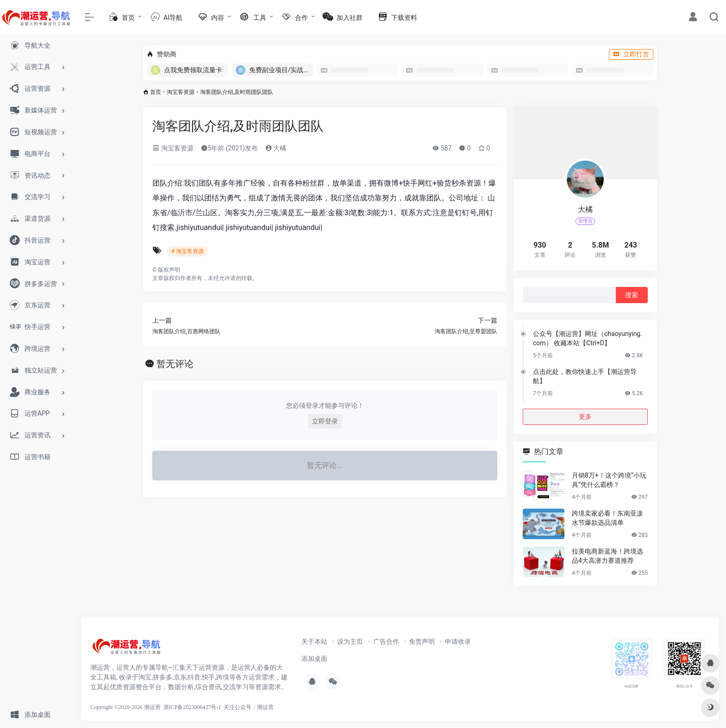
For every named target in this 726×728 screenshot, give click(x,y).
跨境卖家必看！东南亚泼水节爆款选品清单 (607, 518)
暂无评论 (175, 364)
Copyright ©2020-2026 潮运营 (125, 707)
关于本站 (314, 641)
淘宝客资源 (181, 92)
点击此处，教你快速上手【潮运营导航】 (585, 376)
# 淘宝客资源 (188, 251)
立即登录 (325, 421)
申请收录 (458, 641)
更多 (585, 417)
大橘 (276, 148)
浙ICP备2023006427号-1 (192, 707)
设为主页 (350, 641)
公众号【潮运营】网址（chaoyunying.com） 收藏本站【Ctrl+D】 (588, 338)
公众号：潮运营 (254, 707)
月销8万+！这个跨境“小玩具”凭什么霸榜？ (609, 480)
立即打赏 (631, 54)
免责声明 (422, 641)
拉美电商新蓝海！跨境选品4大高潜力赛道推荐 (607, 556)
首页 (156, 92)
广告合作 (386, 641)
